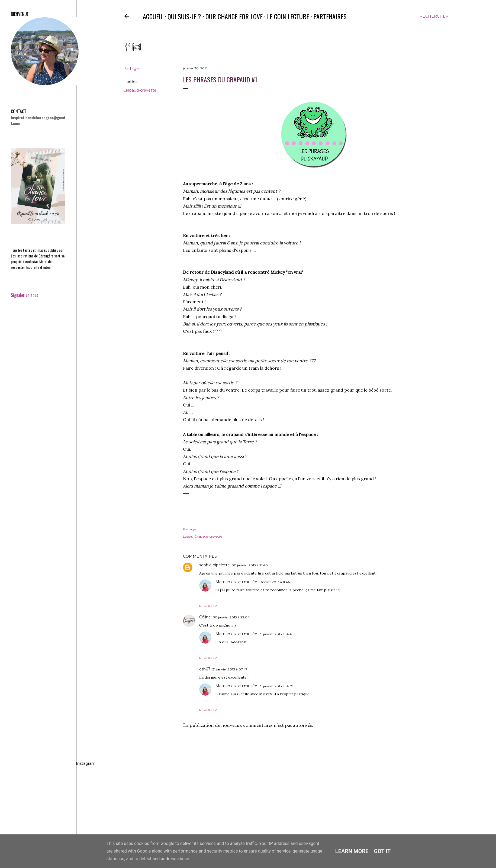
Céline (205, 617)
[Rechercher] (434, 16)
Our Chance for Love (234, 16)
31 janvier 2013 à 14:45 (276, 634)
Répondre (209, 606)
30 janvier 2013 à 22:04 (231, 617)
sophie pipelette (215, 565)
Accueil (153, 16)
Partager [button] (132, 69)
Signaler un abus (23, 295)
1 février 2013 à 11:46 (275, 582)
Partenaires (330, 16)
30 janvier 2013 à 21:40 (250, 565)
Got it (382, 851)
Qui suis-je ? (184, 16)
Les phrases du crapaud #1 (220, 79)
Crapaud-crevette (140, 90)
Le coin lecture (288, 16)
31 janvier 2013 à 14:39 (276, 686)
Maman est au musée (236, 582)
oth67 (205, 669)
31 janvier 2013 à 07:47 (230, 669)
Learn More (352, 851)
